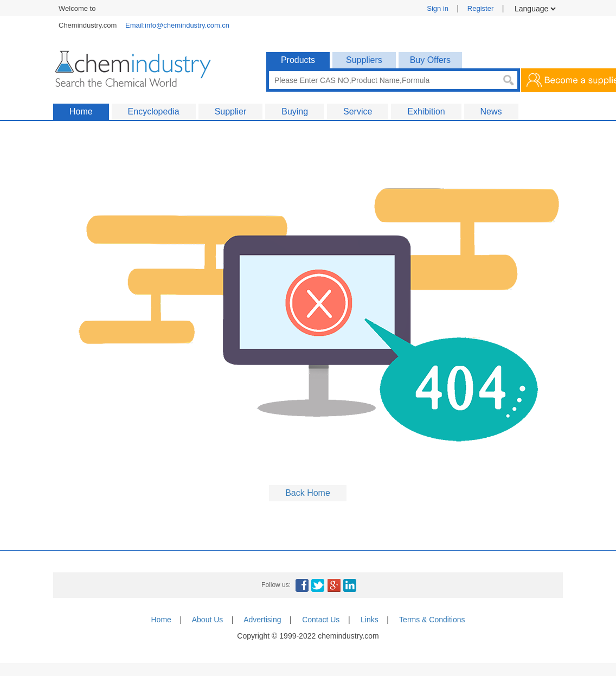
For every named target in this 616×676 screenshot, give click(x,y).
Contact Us (321, 620)
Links (370, 620)
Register (480, 8)
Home (161, 620)
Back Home (308, 493)
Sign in (438, 8)
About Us (208, 620)
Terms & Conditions (432, 620)
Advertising (262, 620)
